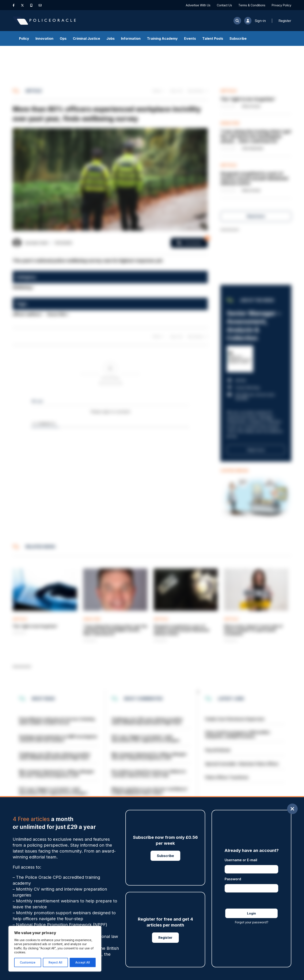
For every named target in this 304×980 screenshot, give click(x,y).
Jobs (111, 38)
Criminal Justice (86, 38)
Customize (28, 962)
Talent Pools (213, 38)
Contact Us (224, 5)
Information (131, 38)
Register (165, 938)
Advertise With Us (198, 5)
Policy (24, 38)
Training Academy (162, 38)
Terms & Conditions (252, 5)
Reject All (55, 962)
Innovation (44, 38)
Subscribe (238, 38)
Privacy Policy (282, 5)
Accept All (83, 962)
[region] (55, 949)
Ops (63, 38)
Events (190, 38)
